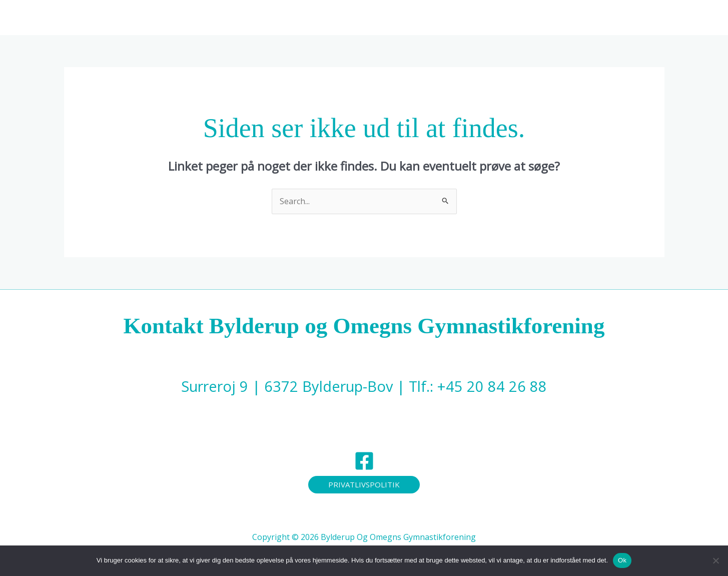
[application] (429, 18)
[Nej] (715, 560)
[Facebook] (364, 461)
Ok (622, 560)
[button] (364, 485)
